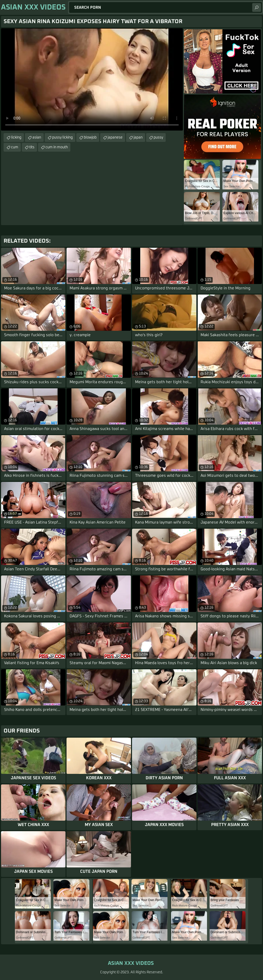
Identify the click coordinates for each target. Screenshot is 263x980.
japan (138, 138)
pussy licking (62, 138)
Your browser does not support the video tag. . (92, 79)
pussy (158, 138)
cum (15, 147)
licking (16, 138)
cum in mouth (57, 147)
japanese (115, 138)
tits (32, 147)
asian (37, 138)
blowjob (90, 138)
